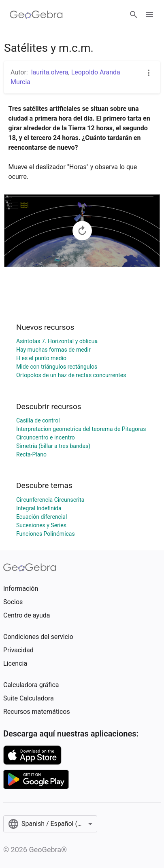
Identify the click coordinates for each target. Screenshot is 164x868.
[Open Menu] (149, 15)
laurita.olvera (50, 72)
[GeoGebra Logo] (36, 15)
